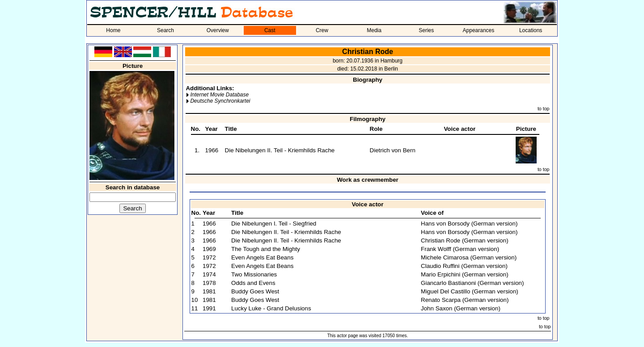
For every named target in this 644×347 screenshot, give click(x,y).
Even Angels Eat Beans (262, 257)
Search (165, 30)
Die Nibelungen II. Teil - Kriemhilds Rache (280, 150)
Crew (322, 30)
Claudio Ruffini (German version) (464, 266)
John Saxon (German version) (461, 308)
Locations (531, 30)
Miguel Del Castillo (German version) (470, 291)
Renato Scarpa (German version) (465, 300)
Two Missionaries (254, 274)
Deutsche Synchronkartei (220, 101)
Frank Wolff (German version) (460, 249)
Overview (218, 30)
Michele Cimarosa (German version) (469, 257)
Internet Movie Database (219, 95)
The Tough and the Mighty (266, 249)
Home (113, 30)
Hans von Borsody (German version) (469, 224)
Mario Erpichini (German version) (465, 274)
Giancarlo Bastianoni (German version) (472, 283)
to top (544, 109)
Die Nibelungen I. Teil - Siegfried (274, 224)
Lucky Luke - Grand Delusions (271, 308)
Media (374, 30)
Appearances (479, 30)
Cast (270, 30)
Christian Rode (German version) (465, 240)
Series (426, 30)
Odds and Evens (253, 283)
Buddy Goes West (255, 291)
